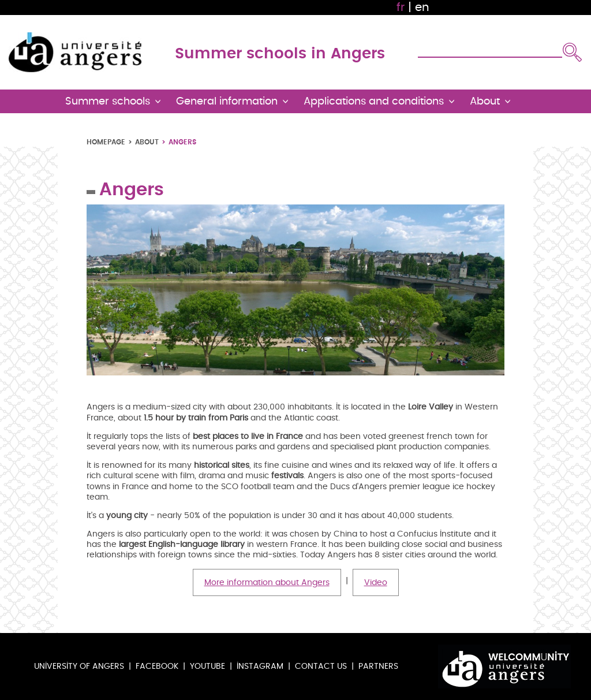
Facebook (157, 666)
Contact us (321, 666)
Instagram (260, 666)
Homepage (106, 142)
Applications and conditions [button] (374, 101)
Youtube (207, 666)
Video (376, 582)
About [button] (485, 101)
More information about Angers (267, 582)
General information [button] (227, 101)
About (147, 142)
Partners (378, 666)
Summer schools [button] (108, 101)
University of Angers (79, 666)
